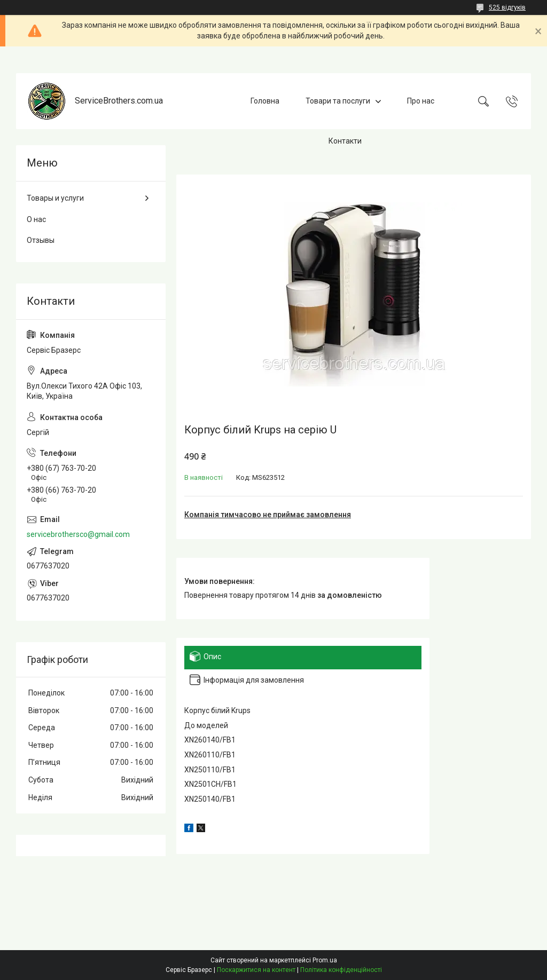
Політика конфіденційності (341, 970)
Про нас (421, 101)
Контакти (345, 141)
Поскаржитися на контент (256, 970)
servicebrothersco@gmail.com (78, 534)
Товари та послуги (338, 101)
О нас (36, 219)
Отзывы (41, 240)
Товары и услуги (55, 198)
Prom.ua (325, 960)
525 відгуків (507, 7)
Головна (265, 101)
